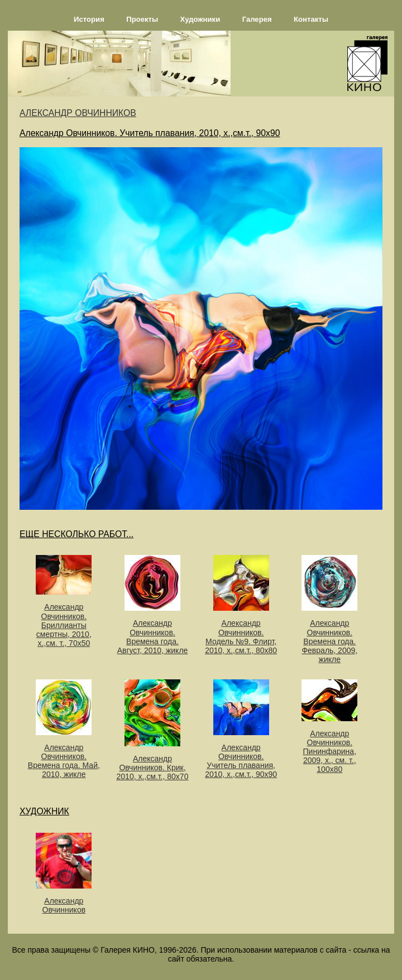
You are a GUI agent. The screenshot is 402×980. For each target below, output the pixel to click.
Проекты (142, 19)
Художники (200, 19)
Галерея (257, 19)
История (89, 19)
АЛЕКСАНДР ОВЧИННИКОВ (78, 113)
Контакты (311, 19)
